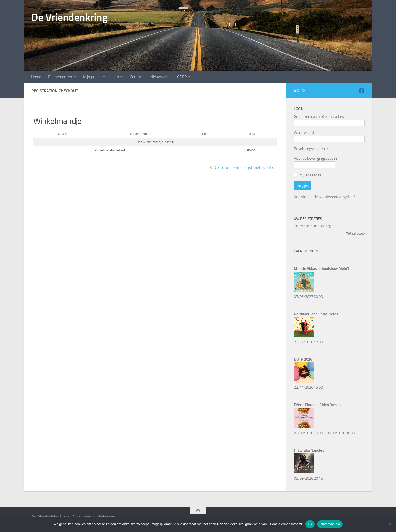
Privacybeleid (330, 524)
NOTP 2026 (303, 359)
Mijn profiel (92, 77)
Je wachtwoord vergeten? (335, 197)
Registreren (303, 197)
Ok (310, 524)
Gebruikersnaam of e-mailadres (319, 117)
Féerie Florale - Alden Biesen (317, 405)
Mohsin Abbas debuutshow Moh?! (321, 269)
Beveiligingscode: (308, 149)
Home (36, 77)
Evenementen (60, 77)
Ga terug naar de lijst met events (241, 167)
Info (116, 77)
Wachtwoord (304, 133)
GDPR (182, 77)
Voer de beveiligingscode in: (316, 158)
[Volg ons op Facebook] (362, 91)
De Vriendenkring (69, 17)
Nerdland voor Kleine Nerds (316, 314)
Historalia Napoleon (310, 450)
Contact (137, 77)
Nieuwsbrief (160, 77)
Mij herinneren (311, 175)
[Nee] (390, 524)
